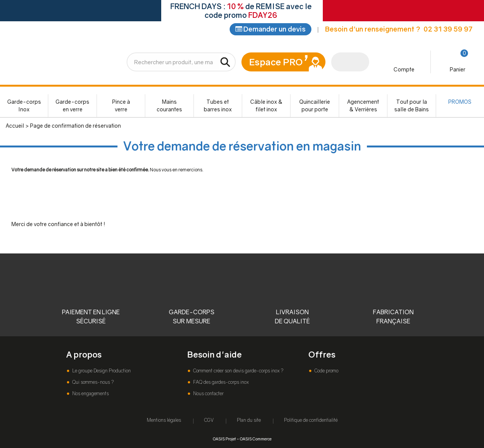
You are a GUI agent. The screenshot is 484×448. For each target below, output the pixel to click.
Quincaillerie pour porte (315, 106)
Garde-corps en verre (72, 106)
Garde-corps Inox (24, 106)
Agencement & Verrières (363, 106)
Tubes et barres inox (218, 106)
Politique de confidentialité (311, 420)
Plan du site (249, 420)
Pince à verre (121, 106)
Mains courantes (169, 106)
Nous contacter (208, 393)
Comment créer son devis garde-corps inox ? (238, 371)
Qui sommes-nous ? (92, 382)
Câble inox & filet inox (266, 106)
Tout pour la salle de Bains (412, 106)
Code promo (326, 371)
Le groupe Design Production (101, 371)
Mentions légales (164, 420)
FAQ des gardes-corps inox (220, 382)
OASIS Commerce (256, 439)
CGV (209, 420)
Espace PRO (276, 63)
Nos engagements (90, 393)
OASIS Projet (224, 439)
